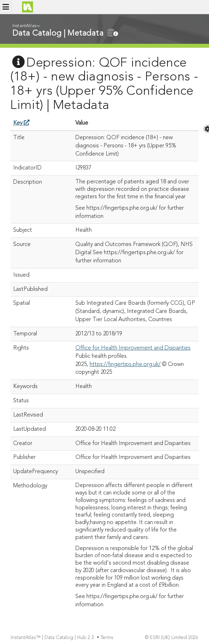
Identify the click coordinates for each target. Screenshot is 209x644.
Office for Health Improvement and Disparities (133, 348)
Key (21, 123)
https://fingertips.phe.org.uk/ (125, 365)
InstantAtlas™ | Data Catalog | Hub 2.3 (53, 638)
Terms (108, 638)
